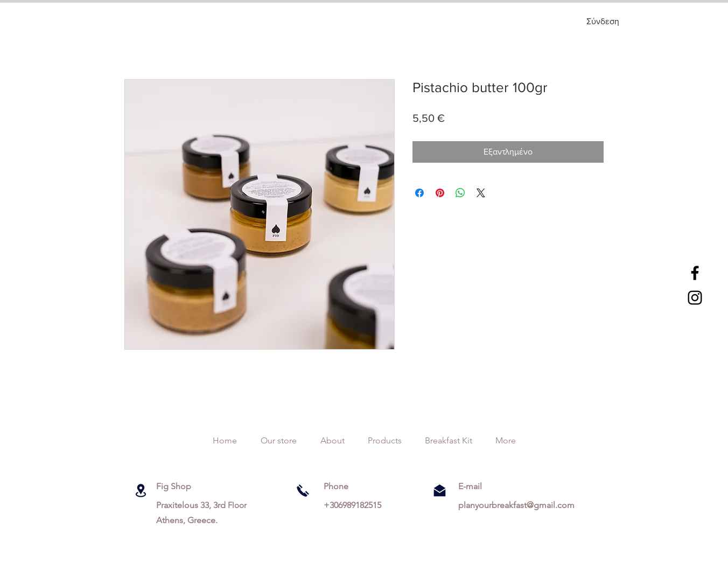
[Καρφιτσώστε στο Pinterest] (440, 193)
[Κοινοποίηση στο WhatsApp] (460, 193)
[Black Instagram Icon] (695, 298)
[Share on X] (481, 193)
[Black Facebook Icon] (695, 273)
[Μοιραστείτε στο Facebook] (419, 193)
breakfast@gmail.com (533, 505)
